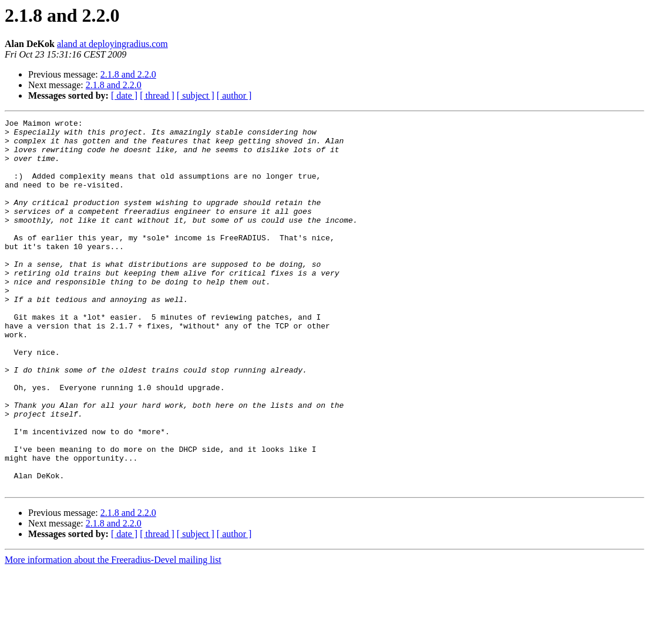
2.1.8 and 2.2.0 (128, 74)
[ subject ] (196, 95)
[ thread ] (157, 95)
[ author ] (234, 95)
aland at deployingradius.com (112, 44)
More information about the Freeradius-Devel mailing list (113, 634)
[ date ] (124, 95)
